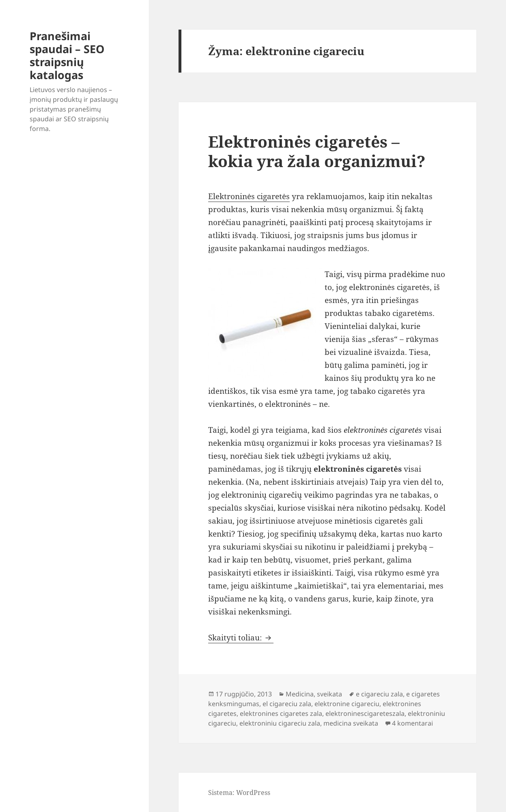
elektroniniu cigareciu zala (280, 723)
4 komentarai (412, 723)
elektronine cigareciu (347, 704)
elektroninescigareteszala (365, 713)
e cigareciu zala (379, 694)
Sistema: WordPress (239, 793)
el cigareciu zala (287, 704)
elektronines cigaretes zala (281, 713)
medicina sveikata (351, 723)
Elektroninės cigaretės (249, 196)
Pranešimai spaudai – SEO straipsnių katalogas (67, 55)
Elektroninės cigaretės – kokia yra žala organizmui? (317, 151)
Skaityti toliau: (241, 638)
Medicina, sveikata (314, 694)
